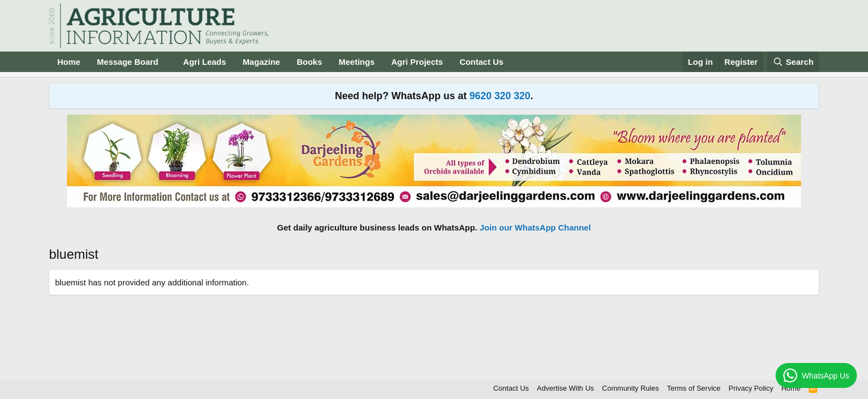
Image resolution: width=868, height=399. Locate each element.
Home (69, 62)
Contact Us (481, 62)
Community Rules (631, 388)
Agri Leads (205, 62)
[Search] (793, 62)
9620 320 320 (500, 96)
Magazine (261, 62)
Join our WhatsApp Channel (536, 227)
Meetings (357, 62)
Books (309, 62)
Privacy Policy (751, 388)
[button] (167, 62)
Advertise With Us (565, 388)
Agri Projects (417, 62)
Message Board (128, 62)
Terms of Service (694, 388)
